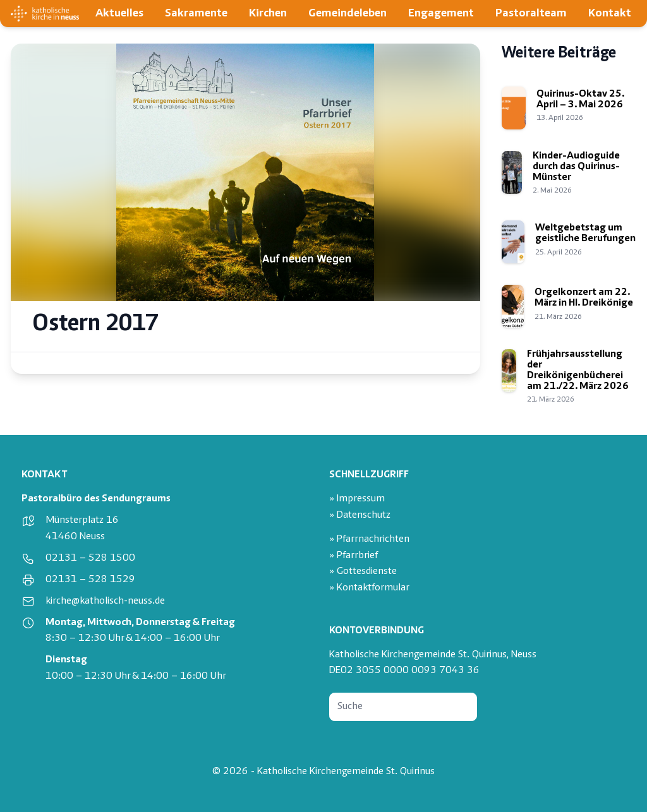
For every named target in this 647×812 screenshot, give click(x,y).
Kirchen (268, 14)
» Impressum (357, 499)
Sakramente (196, 14)
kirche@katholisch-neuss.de (105, 601)
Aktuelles (119, 14)
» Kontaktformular (369, 588)
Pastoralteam (531, 14)
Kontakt (610, 14)
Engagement (441, 14)
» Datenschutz (360, 516)
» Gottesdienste (363, 572)
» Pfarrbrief (354, 556)
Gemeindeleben (348, 14)
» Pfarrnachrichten (369, 540)
